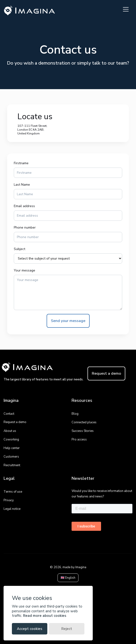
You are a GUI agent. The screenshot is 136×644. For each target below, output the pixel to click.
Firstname (21, 163)
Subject (19, 249)
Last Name (22, 185)
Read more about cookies (45, 616)
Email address (24, 206)
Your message (24, 270)
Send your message (68, 321)
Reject (67, 629)
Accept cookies (30, 629)
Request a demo (106, 373)
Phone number (25, 227)
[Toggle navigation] (126, 9)
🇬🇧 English (68, 578)
